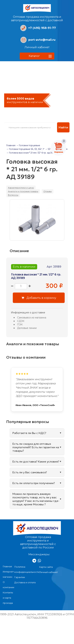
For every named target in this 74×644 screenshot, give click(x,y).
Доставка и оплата (25, 582)
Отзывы (48, 191)
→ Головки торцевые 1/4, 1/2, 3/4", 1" (25, 149)
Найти (63, 127)
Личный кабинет (37, 47)
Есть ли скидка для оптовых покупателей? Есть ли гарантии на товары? (36, 447)
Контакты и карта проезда (8, 598)
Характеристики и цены (21, 188)
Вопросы (13, 195)
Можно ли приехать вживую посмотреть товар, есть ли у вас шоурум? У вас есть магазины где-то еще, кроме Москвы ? (36, 499)
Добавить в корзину (39, 298)
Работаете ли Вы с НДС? (29, 433)
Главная (11, 145)
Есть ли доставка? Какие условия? (36, 461)
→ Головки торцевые (28, 145)
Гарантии (20, 577)
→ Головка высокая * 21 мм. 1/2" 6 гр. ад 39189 (31, 153)
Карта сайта (46, 567)
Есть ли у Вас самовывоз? (30, 472)
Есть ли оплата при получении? (34, 483)
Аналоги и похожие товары (23, 191)
